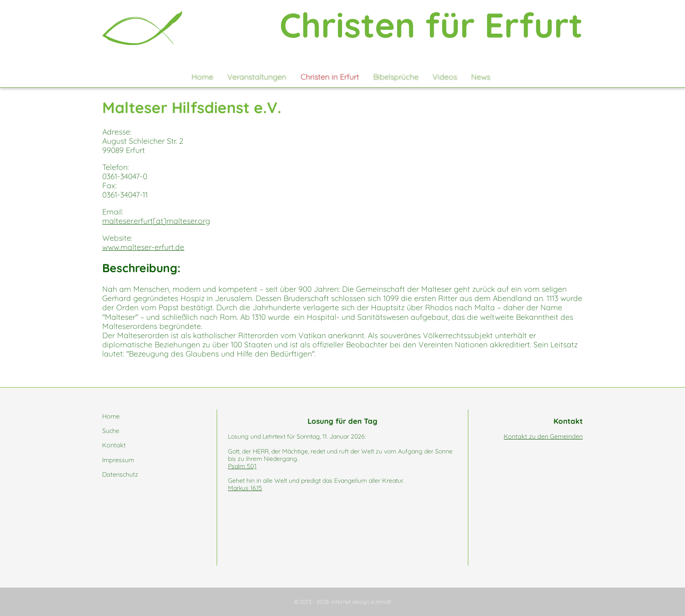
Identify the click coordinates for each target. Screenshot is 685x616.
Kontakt (114, 445)
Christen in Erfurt (330, 76)
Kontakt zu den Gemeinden (543, 436)
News (481, 76)
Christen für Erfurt (431, 25)
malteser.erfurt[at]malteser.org (156, 221)
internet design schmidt (361, 602)
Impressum (118, 460)
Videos (445, 76)
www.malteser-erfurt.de (143, 247)
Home (202, 76)
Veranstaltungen (257, 76)
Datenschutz (120, 474)
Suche (111, 431)
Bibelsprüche (396, 76)
